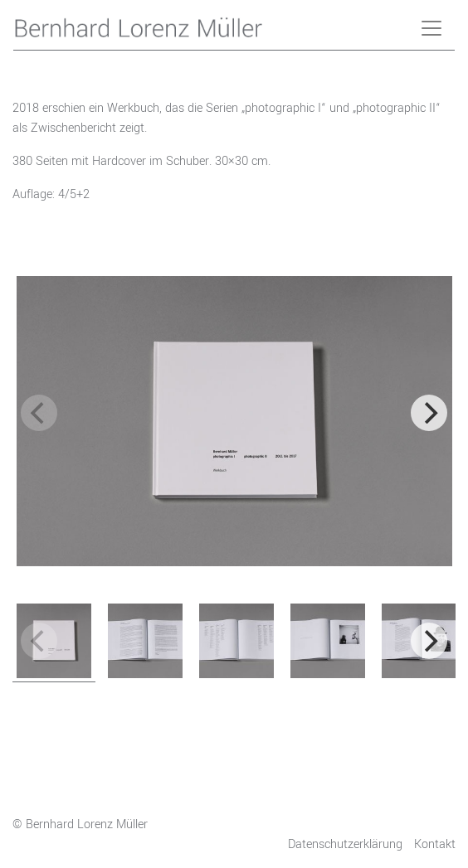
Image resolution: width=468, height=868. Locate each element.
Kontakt (435, 844)
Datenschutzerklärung (345, 844)
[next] (429, 413)
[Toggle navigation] (431, 28)
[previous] (39, 413)
